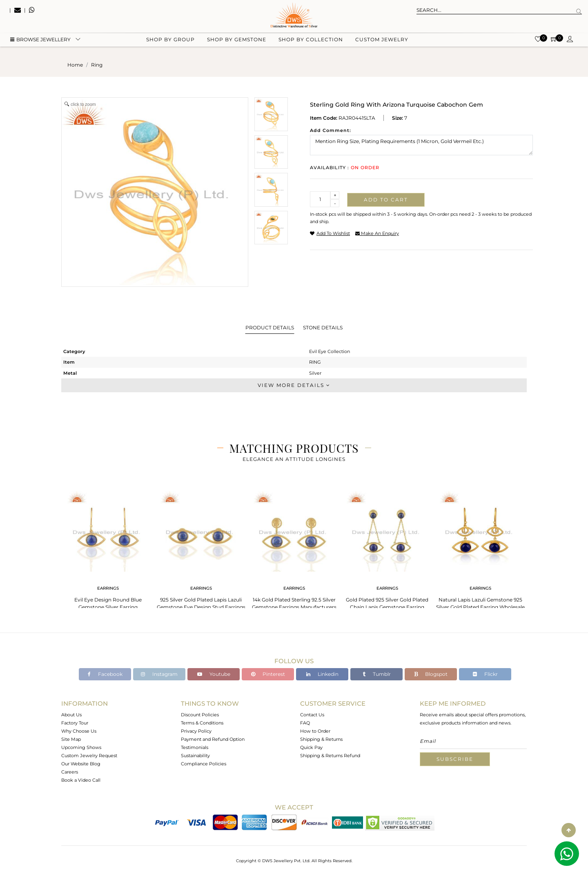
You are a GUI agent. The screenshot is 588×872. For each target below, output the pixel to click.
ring (97, 65)
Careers (70, 772)
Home (75, 65)
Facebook (105, 674)
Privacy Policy (196, 731)
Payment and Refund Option (213, 739)
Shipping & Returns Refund (330, 756)
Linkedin (322, 674)
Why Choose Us (79, 731)
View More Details (294, 385)
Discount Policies (200, 715)
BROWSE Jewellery (40, 41)
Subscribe (455, 759)
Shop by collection (311, 41)
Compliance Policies (204, 764)
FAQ (305, 723)
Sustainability (195, 756)
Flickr (485, 674)
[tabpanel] (108, 551)
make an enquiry (377, 233)
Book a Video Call (81, 780)
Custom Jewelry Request (89, 756)
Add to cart (386, 200)
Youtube (214, 674)
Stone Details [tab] (323, 328)
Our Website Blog (81, 764)
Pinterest (268, 674)
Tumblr (377, 674)
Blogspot (431, 674)
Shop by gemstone (237, 41)
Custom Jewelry (382, 41)
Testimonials (195, 747)
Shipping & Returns (321, 739)
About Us (71, 715)
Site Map (71, 739)
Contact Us (312, 715)
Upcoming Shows (81, 747)
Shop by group (170, 41)
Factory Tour (75, 723)
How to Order (315, 731)
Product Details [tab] (270, 328)
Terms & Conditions (202, 723)
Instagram (159, 674)
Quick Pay (311, 747)
